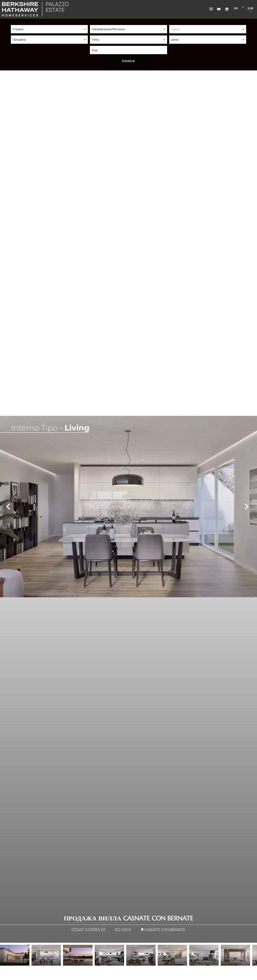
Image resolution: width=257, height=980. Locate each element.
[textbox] (208, 29)
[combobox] (49, 29)
